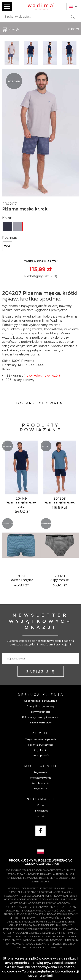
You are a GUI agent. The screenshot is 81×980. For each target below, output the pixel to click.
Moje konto (41, 766)
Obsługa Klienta (41, 695)
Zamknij (46, 976)
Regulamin (41, 750)
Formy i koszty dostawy (41, 706)
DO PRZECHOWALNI (41, 403)
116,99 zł (60, 507)
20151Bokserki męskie (21, 578)
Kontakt (41, 816)
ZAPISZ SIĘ (41, 672)
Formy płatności (40, 712)
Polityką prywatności (47, 963)
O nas (41, 805)
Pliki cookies (41, 810)
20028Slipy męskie (60, 578)
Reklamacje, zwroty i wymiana (41, 717)
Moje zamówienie (41, 777)
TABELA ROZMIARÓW (41, 261)
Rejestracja (41, 788)
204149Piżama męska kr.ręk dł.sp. (21, 502)
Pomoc (40, 733)
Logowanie (40, 772)
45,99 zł (21, 585)
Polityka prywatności (40, 745)
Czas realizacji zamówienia (41, 701)
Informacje (40, 799)
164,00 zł (21, 511)
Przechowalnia (40, 783)
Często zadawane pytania (41, 739)
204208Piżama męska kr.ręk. (60, 500)
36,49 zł (60, 585)
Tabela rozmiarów (41, 722)
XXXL (7, 246)
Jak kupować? (40, 755)
